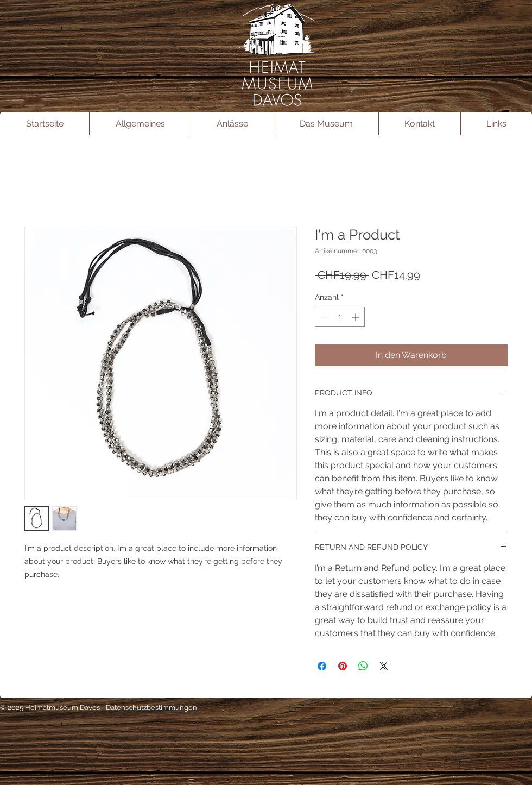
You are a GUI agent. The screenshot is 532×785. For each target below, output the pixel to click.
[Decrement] (323, 317)
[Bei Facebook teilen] (322, 666)
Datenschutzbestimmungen (151, 708)
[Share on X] (384, 666)
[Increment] (356, 317)
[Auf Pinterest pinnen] (343, 666)
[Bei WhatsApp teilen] (363, 666)
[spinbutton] (340, 317)
